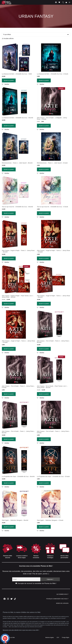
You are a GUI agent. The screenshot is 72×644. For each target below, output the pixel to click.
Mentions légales (50, 638)
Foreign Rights (66, 638)
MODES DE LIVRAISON (62, 603)
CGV (58, 638)
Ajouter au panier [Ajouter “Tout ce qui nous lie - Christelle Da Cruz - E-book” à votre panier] (44, 213)
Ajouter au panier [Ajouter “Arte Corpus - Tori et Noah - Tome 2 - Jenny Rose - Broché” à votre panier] (44, 349)
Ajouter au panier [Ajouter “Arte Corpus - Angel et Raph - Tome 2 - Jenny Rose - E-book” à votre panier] (44, 258)
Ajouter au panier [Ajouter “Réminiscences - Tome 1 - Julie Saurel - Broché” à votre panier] (9, 169)
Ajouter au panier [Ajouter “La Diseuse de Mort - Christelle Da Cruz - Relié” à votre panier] (9, 80)
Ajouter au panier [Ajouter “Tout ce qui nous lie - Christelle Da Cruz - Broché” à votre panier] (9, 213)
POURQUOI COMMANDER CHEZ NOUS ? (57, 599)
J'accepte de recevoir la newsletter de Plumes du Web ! (36, 583)
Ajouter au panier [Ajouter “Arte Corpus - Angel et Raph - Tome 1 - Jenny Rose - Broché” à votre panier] (44, 304)
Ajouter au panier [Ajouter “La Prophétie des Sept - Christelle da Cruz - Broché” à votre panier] (9, 483)
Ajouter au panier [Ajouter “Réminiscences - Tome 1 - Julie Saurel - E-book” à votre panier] (44, 169)
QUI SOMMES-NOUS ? (62, 594)
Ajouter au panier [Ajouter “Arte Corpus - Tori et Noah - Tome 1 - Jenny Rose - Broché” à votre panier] (9, 439)
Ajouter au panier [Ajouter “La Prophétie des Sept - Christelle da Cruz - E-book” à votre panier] (44, 483)
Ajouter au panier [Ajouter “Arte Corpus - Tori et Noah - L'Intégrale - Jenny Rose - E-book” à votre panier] (44, 126)
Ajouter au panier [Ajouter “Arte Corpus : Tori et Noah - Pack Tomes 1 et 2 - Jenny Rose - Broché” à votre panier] (44, 394)
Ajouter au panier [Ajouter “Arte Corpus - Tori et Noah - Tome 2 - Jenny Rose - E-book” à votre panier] (9, 394)
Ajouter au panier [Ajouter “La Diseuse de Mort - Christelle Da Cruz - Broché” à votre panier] (9, 126)
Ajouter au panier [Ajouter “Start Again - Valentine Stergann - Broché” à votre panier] (9, 527)
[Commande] (36, 35)
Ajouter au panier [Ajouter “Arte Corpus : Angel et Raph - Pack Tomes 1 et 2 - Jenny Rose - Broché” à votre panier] (9, 304)
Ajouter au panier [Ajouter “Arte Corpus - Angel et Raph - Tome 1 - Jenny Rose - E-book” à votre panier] (9, 349)
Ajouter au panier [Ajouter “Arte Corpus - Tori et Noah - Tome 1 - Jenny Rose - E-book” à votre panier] (44, 439)
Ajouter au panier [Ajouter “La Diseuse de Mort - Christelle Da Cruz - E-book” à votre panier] (44, 80)
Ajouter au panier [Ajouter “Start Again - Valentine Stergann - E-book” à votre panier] (44, 527)
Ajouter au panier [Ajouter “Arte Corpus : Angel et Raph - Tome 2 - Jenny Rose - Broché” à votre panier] (9, 258)
